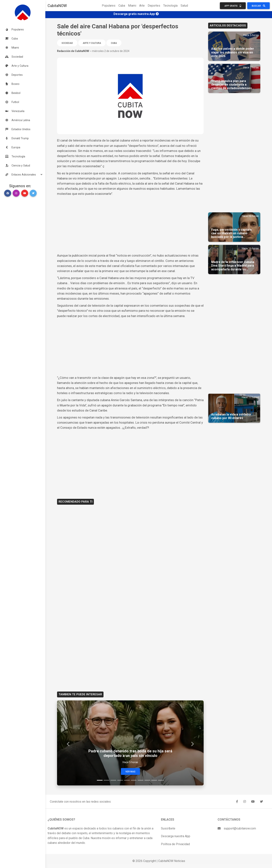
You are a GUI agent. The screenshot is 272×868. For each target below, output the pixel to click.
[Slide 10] (161, 780)
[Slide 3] (113, 780)
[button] (23, 175)
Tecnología (170, 6)
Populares (109, 6)
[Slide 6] (134, 780)
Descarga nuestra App (176, 836)
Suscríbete (168, 828)
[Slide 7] (141, 780)
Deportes (154, 6)
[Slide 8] (147, 780)
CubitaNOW (57, 6)
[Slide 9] (154, 780)
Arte (142, 6)
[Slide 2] (107, 780)
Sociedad (67, 43)
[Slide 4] (120, 780)
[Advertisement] (130, 225)
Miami (132, 6)
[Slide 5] (127, 780)
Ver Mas (130, 772)
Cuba (122, 6)
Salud (184, 6)
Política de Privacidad (175, 844)
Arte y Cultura (92, 43)
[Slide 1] (100, 780)
